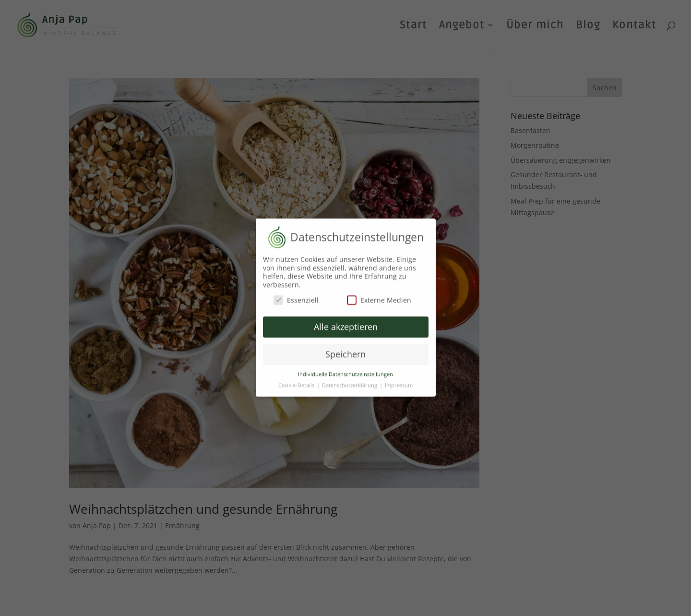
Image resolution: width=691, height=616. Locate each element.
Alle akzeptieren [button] (346, 323)
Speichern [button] (345, 350)
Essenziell (296, 296)
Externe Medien (379, 296)
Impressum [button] (399, 381)
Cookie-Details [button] (297, 381)
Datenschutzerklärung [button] (350, 381)
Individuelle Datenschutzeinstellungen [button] (345, 370)
